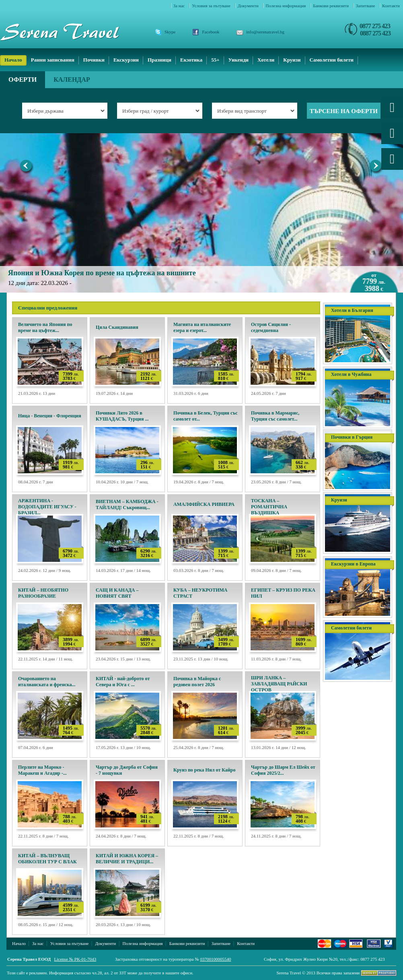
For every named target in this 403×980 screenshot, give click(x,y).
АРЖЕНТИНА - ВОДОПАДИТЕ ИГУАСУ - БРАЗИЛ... (47, 507)
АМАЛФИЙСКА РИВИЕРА (204, 504)
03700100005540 (215, 959)
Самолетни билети (332, 60)
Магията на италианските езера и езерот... (202, 327)
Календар (72, 79)
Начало (13, 60)
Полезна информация (286, 6)
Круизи (292, 60)
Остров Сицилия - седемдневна (271, 327)
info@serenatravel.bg (265, 32)
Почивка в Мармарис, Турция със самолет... (275, 416)
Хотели (266, 60)
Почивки (94, 60)
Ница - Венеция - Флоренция (50, 416)
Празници (159, 60)
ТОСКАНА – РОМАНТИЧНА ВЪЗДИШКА (269, 507)
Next (376, 167)
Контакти (391, 6)
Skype (170, 32)
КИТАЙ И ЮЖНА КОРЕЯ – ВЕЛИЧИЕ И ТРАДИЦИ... (127, 859)
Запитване (366, 6)
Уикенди (239, 60)
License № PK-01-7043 (75, 959)
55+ (215, 60)
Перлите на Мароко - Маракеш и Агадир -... (42, 770)
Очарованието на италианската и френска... (47, 682)
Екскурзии (126, 60)
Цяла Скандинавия (117, 327)
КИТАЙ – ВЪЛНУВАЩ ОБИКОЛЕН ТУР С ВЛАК (47, 859)
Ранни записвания (53, 60)
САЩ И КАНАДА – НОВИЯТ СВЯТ (117, 593)
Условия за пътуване (212, 6)
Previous (27, 167)
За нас (180, 6)
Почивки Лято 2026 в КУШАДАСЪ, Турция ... (122, 416)
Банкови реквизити (331, 6)
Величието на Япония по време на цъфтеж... (45, 327)
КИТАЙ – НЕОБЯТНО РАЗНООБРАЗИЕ (43, 593)
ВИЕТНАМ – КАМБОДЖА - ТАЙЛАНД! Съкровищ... (127, 504)
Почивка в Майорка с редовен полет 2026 (197, 682)
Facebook (211, 32)
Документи (249, 6)
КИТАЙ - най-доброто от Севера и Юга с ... (123, 682)
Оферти (23, 79)
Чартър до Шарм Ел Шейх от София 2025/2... (283, 770)
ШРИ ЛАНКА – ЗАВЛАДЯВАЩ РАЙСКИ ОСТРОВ (279, 684)
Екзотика (191, 60)
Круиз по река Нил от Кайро (204, 770)
